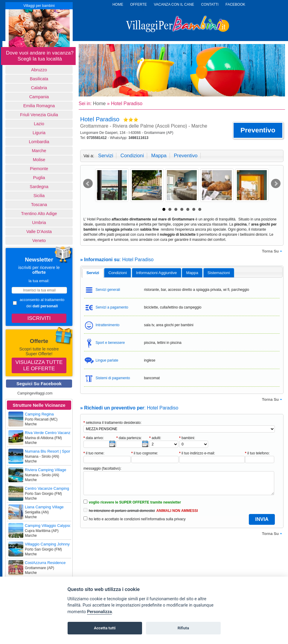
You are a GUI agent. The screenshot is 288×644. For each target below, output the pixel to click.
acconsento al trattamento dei (39, 303)
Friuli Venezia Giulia (39, 115)
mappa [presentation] (192, 273)
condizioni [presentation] (118, 273)
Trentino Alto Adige (39, 214)
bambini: (187, 438)
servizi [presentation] (93, 273)
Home (99, 103)
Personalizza (99, 612)
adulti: (155, 438)
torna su (273, 251)
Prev (88, 184)
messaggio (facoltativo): (102, 468)
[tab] (93, 273)
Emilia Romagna (39, 106)
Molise (39, 160)
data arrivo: (94, 438)
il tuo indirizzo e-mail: (197, 453)
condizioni (132, 156)
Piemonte (39, 169)
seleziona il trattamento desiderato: (112, 423)
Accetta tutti (105, 628)
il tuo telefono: (257, 453)
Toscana (39, 205)
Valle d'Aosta (39, 232)
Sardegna (39, 187)
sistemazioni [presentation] (219, 273)
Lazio (39, 124)
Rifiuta (183, 628)
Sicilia (39, 196)
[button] (258, 130)
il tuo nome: (94, 453)
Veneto (39, 241)
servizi (106, 156)
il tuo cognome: (145, 453)
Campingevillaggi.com (35, 393)
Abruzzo (39, 70)
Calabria (39, 88)
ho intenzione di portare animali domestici (122, 511)
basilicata (39, 79)
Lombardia (39, 142)
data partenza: (129, 438)
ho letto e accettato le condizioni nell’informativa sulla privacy (137, 519)
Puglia (39, 178)
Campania (39, 97)
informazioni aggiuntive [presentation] (156, 273)
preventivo (186, 156)
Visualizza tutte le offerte (39, 365)
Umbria (39, 223)
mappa (159, 156)
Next (276, 184)
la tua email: (39, 281)
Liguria (39, 133)
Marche (39, 151)
